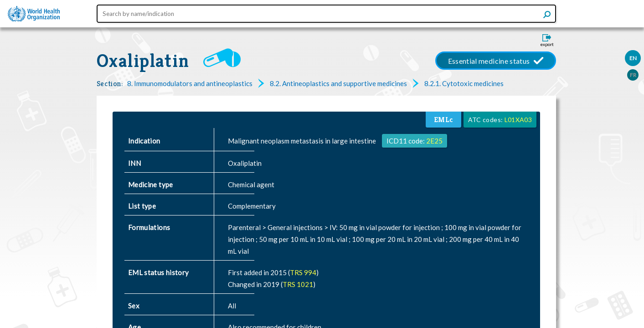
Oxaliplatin (143, 61)
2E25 (434, 141)
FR (633, 75)
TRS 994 (303, 272)
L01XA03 (518, 120)
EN (633, 58)
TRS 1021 (298, 284)
